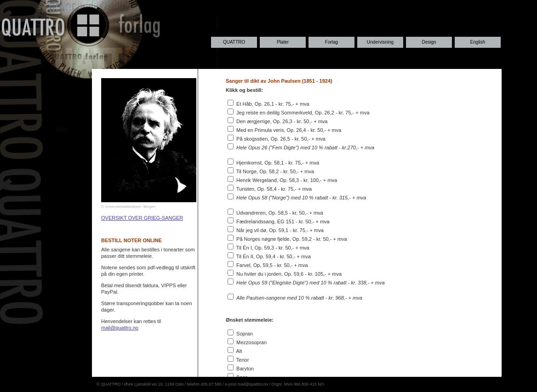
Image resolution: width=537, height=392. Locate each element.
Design (429, 42)
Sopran (244, 334)
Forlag (331, 42)
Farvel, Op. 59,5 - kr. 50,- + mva (272, 265)
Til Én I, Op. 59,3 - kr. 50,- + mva (273, 248)
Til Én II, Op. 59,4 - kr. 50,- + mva (274, 256)
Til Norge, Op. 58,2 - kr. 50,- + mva (275, 171)
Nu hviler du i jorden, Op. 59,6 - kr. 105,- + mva (289, 274)
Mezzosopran (251, 342)
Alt (239, 351)
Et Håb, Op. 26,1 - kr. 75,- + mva (273, 104)
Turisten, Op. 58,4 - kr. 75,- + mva (274, 189)
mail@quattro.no (120, 328)
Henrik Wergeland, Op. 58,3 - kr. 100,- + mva (287, 180)
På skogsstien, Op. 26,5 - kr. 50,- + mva (281, 139)
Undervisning (380, 42)
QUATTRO (234, 42)
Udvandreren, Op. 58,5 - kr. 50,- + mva (280, 213)
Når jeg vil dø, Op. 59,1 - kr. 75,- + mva (280, 230)
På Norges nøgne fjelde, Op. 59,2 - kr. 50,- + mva (292, 239)
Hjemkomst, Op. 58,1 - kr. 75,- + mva (278, 163)
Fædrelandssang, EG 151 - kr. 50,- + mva (283, 222)
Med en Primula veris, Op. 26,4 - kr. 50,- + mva (289, 130)
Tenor (243, 360)
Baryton (245, 369)
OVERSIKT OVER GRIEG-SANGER (142, 218)
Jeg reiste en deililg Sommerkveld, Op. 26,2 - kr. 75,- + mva (303, 113)
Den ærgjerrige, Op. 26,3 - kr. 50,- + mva (282, 121)
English (478, 42)
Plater (283, 42)
